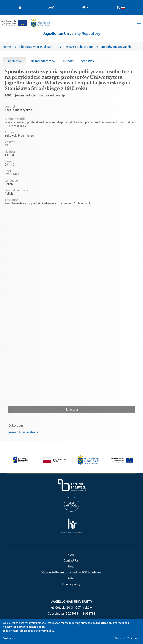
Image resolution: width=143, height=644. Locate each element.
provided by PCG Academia (83, 572)
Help (71, 566)
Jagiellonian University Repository (72, 35)
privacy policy (46, 631)
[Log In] (85, 7)
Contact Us (71, 560)
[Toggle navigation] (139, 24)
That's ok (133, 638)
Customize (9, 638)
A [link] (49, 8)
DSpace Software (52, 572)
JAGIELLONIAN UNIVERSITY (72, 602)
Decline (120, 638)
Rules (71, 578)
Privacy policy (71, 584)
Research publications (79, 48)
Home (7, 48)
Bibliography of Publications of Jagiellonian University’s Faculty (37, 48)
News (71, 554)
